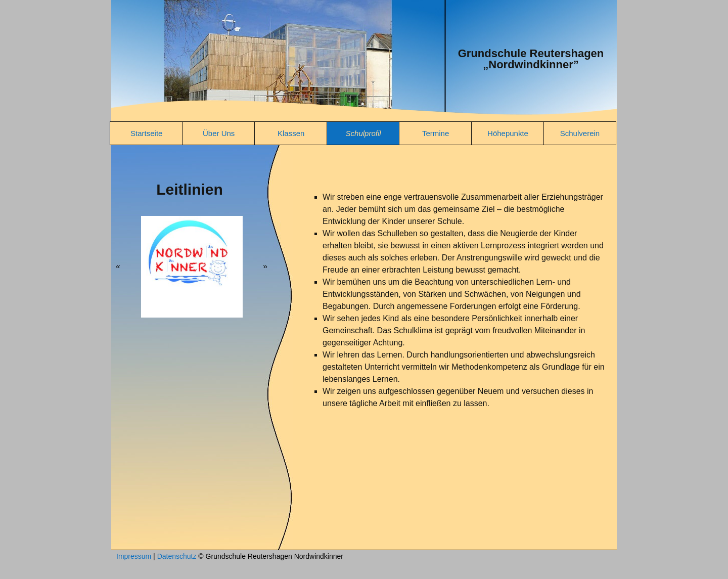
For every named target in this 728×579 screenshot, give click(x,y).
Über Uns (219, 133)
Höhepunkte (508, 133)
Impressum (134, 556)
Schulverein (580, 133)
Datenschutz (177, 556)
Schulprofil (363, 133)
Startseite (146, 133)
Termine (436, 133)
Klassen (291, 133)
